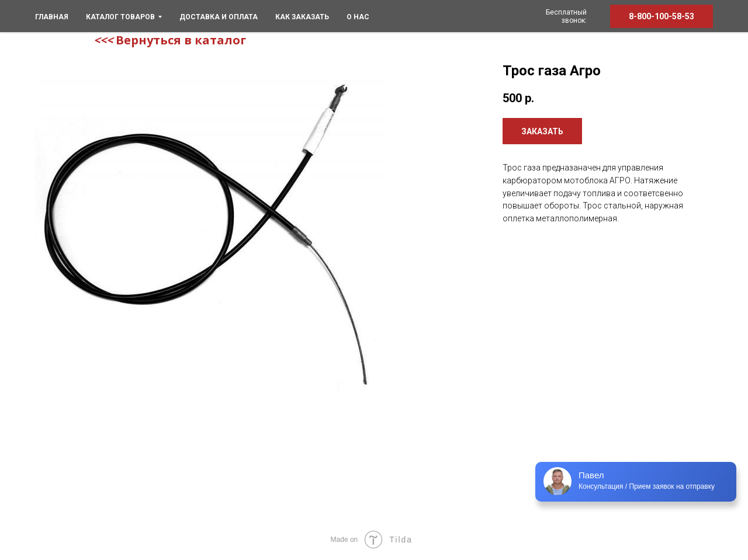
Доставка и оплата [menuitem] (219, 17)
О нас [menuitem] (358, 17)
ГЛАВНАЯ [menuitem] (52, 17)
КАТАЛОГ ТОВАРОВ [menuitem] (124, 17)
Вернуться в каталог (181, 40)
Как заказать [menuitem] (302, 17)
